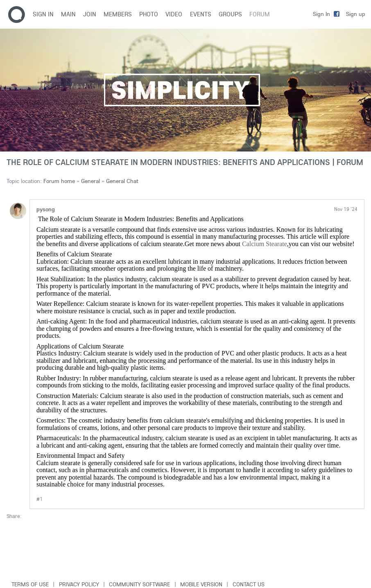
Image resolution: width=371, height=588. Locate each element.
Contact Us (249, 584)
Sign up (356, 14)
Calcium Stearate (265, 244)
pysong (46, 209)
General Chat (122, 181)
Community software (139, 584)
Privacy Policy (79, 584)
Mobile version (201, 584)
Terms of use (30, 584)
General (90, 181)
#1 (40, 499)
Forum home (59, 181)
